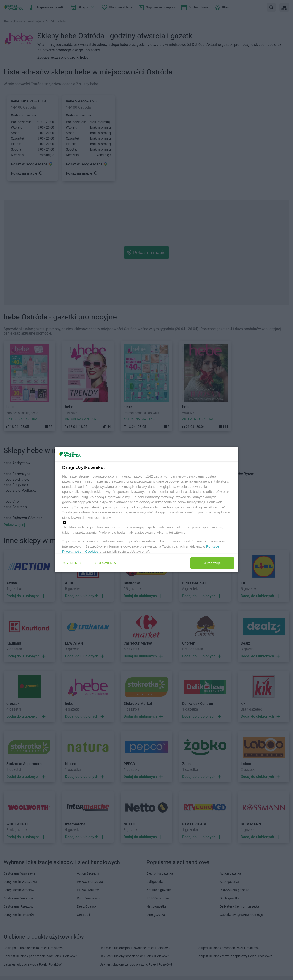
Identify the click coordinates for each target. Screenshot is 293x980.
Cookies (92, 551)
